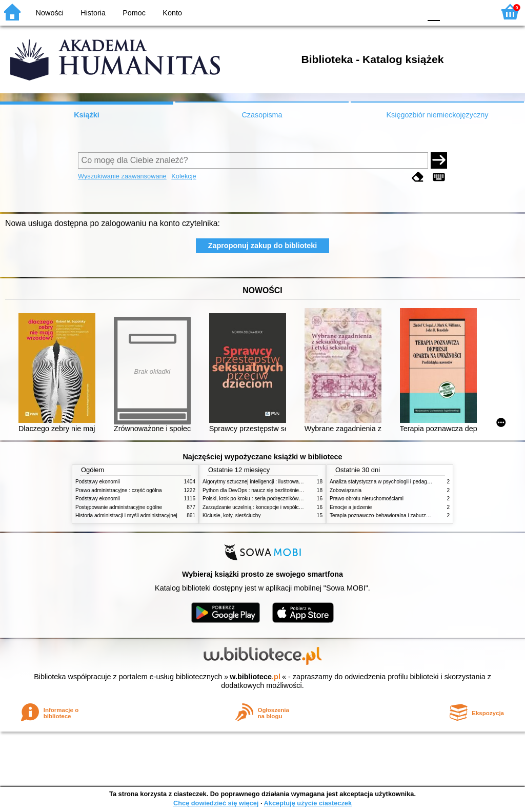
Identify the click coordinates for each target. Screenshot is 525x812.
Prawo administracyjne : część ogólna (119, 490)
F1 (451, 12)
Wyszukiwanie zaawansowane (122, 176)
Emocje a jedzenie (351, 507)
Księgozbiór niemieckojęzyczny (437, 115)
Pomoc (134, 13)
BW (369, 12)
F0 (433, 12)
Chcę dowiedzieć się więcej (216, 803)
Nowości (50, 13)
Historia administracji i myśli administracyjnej (126, 515)
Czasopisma (262, 115)
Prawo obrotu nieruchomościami (367, 499)
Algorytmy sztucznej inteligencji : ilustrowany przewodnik (267, 482)
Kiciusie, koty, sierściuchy (232, 515)
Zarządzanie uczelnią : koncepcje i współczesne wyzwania (269, 507)
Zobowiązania (346, 490)
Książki (87, 115)
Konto (172, 13)
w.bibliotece (255, 677)
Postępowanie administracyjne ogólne (119, 507)
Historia (93, 13)
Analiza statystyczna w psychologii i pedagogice (385, 482)
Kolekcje (184, 176)
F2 (475, 12)
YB (389, 12)
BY (410, 12)
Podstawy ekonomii (98, 482)
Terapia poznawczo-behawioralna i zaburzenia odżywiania (396, 515)
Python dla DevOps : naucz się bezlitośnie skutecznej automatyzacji (280, 490)
